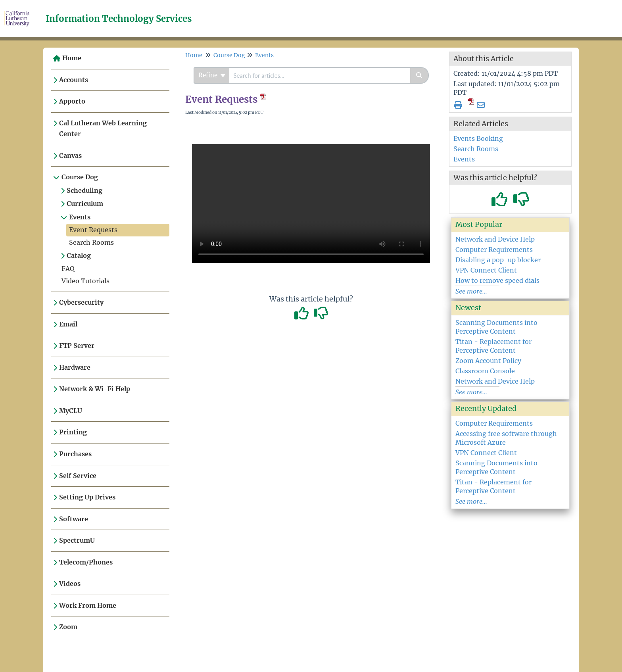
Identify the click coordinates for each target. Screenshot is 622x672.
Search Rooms (91, 242)
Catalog (79, 255)
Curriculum (85, 204)
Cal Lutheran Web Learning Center (103, 129)
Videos (70, 584)
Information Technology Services (119, 19)
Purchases (75, 454)
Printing (73, 432)
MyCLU (71, 411)
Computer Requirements (494, 250)
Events (80, 217)
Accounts (74, 80)
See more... (471, 291)
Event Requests (93, 230)
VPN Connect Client (486, 270)
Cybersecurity (81, 302)
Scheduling (84, 190)
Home (72, 58)
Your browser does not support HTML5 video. (311, 204)
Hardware (75, 367)
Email (68, 324)
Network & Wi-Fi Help (95, 389)
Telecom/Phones (86, 562)
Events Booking (478, 138)
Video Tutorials (85, 281)
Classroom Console (485, 371)
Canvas (70, 156)
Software (74, 519)
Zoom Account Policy (488, 361)
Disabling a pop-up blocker (498, 260)
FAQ (68, 269)
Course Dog (80, 177)
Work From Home (88, 605)
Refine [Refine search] (212, 75)
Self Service (78, 476)
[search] (320, 75)
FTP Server (77, 346)
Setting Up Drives (87, 497)
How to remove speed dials (497, 280)
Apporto (72, 101)
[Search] (419, 75)
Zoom (68, 627)
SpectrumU (77, 540)
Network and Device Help (495, 239)
